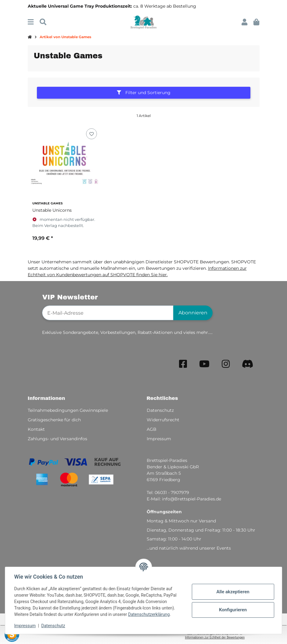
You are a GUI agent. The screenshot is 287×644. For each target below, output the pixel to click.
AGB (152, 429)
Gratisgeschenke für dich (54, 420)
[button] (244, 22)
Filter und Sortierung (144, 93)
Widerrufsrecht (163, 420)
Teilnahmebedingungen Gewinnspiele (68, 410)
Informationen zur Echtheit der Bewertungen (215, 637)
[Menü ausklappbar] (31, 22)
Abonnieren (193, 313)
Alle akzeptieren (232, 592)
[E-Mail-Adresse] (108, 313)
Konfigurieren (232, 610)
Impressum (26, 626)
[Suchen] (43, 22)
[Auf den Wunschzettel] (92, 134)
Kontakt (36, 429)
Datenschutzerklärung (149, 614)
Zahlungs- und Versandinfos (57, 439)
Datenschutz (54, 626)
